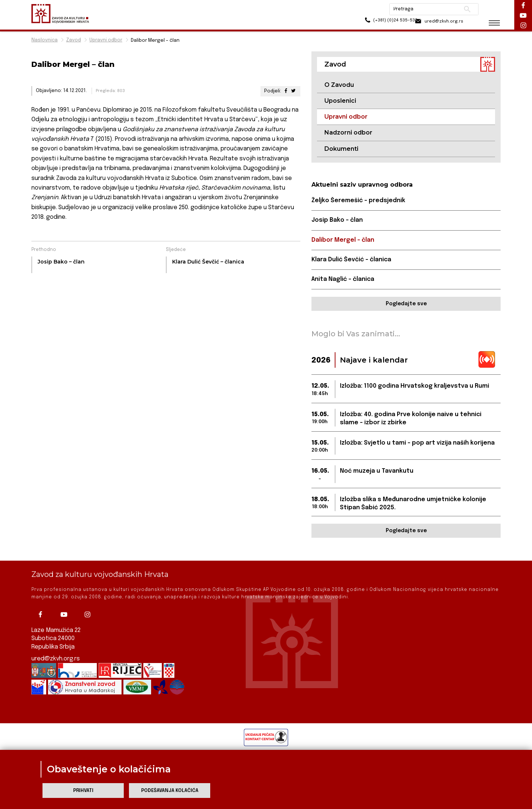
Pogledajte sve (406, 305)
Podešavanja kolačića (170, 791)
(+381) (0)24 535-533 (377, 22)
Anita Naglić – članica (343, 280)
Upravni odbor (106, 40)
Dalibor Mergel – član (343, 240)
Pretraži (462, 9)
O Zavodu (339, 85)
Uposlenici (340, 101)
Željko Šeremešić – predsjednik (359, 201)
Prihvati (83, 791)
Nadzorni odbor (348, 133)
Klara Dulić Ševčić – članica (351, 260)
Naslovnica (45, 40)
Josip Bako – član (337, 220)
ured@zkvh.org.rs (56, 659)
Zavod (74, 40)
